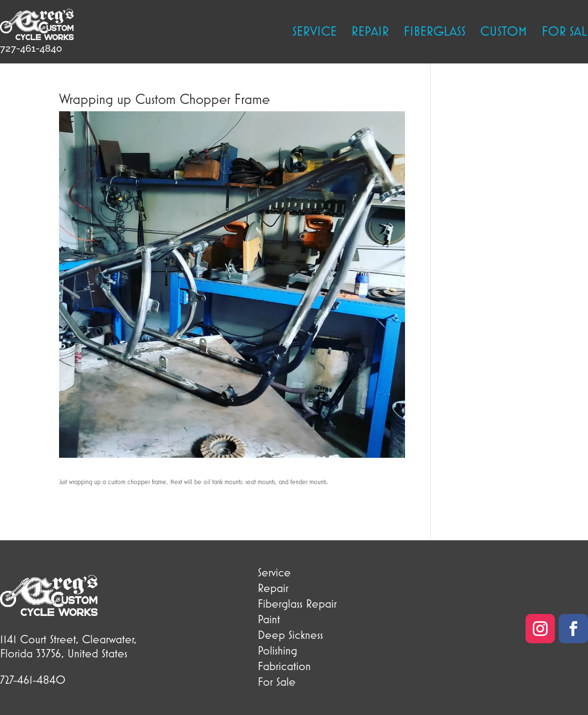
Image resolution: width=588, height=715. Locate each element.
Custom (504, 33)
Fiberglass (435, 33)
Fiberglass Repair (297, 603)
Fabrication (284, 666)
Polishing (277, 650)
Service (314, 33)
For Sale (277, 681)
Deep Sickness (290, 634)
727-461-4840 (31, 48)
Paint (269, 619)
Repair (370, 33)
